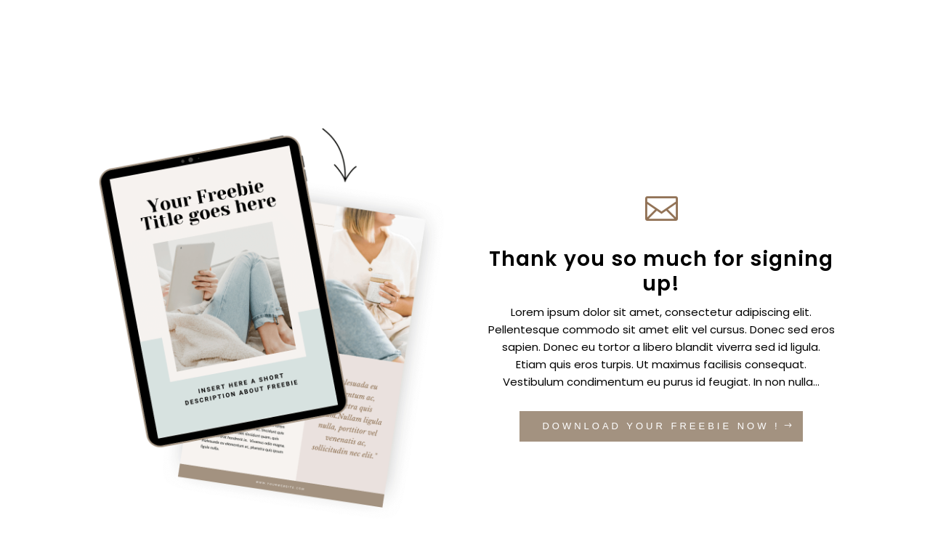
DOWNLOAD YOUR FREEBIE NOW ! (661, 426)
